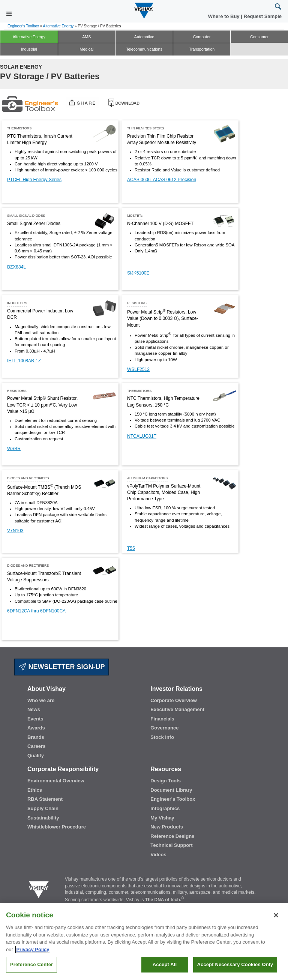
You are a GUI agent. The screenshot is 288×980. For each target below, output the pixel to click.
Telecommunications (144, 49)
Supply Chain (43, 808)
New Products (167, 827)
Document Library (171, 790)
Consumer (259, 37)
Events (35, 719)
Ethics (35, 790)
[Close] (276, 922)
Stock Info (162, 737)
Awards (36, 728)
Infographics (165, 808)
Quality (36, 756)
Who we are (41, 700)
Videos (158, 855)
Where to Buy (224, 16)
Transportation (202, 49)
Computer (202, 37)
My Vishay (162, 818)
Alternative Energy (58, 26)
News (34, 709)
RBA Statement (45, 799)
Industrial (29, 49)
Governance (164, 728)
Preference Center (31, 972)
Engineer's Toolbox (23, 26)
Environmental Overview (56, 781)
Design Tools (166, 781)
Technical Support (171, 845)
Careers (36, 746)
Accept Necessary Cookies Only (235, 972)
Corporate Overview (174, 700)
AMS (86, 37)
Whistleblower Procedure (57, 827)
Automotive (144, 37)
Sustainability (43, 818)
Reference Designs (172, 836)
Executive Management (177, 709)
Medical (87, 49)
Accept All (165, 972)
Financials (162, 719)
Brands (36, 737)
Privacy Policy (33, 956)
